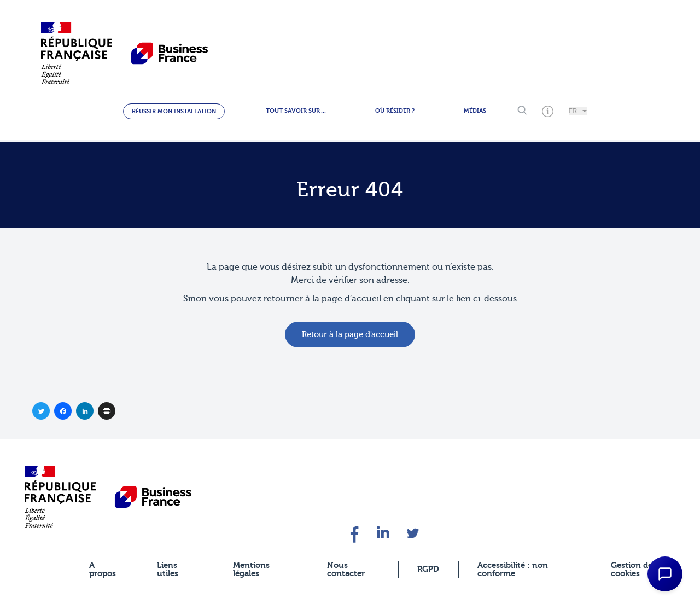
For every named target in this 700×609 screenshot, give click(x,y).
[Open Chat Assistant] (665, 574)
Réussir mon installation (174, 111)
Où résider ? (395, 111)
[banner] (60, 497)
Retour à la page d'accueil (350, 335)
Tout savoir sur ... (296, 111)
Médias (475, 111)
